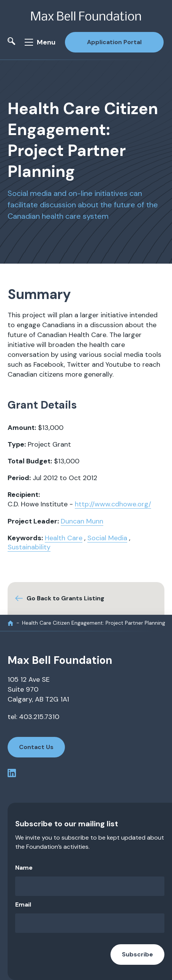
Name (24, 868)
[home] (10, 623)
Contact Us (36, 747)
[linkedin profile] (12, 774)
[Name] (90, 886)
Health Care (64, 538)
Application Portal (114, 42)
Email (23, 904)
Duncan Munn (82, 521)
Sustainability (29, 547)
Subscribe (137, 954)
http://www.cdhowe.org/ (113, 504)
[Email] (90, 923)
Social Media (107, 538)
